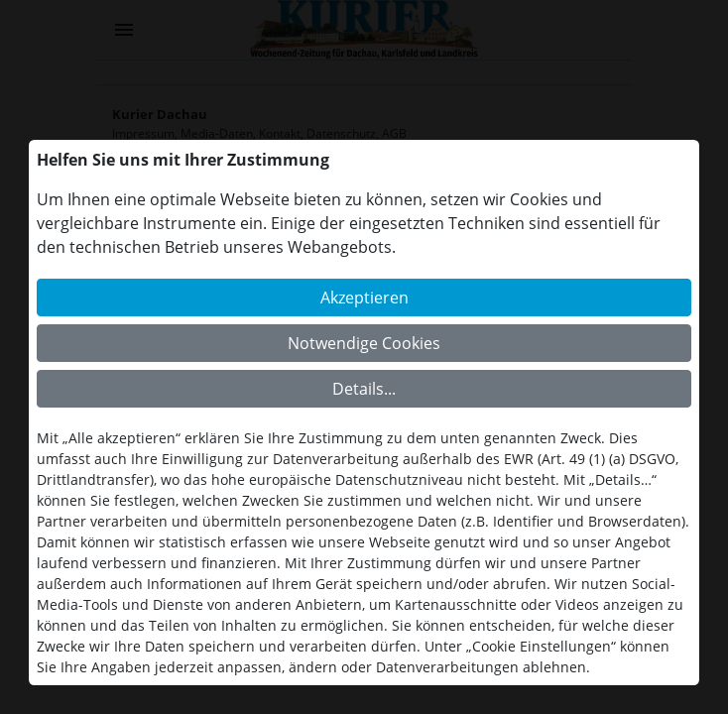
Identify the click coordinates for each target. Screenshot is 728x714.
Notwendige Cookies (364, 343)
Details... (364, 389)
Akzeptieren (364, 297)
